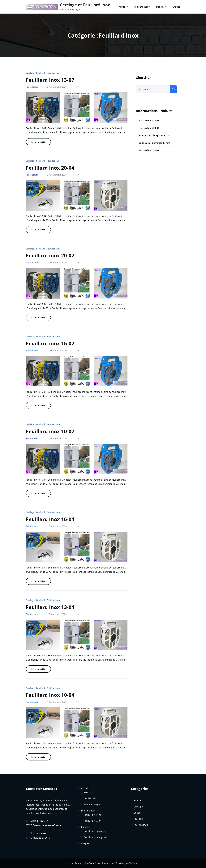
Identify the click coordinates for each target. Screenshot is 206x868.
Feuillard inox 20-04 (50, 168)
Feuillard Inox (142, 7)
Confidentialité (92, 798)
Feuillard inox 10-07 (50, 431)
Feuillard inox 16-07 (50, 343)
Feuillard (41, 73)
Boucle (137, 801)
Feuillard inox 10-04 (50, 695)
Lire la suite (38, 142)
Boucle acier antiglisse (95, 837)
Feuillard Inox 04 (92, 815)
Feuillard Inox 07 (92, 821)
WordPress (94, 863)
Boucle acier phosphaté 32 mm (155, 135)
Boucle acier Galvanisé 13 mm (154, 143)
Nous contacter (38, 833)
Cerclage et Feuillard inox (85, 5)
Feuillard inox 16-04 (50, 519)
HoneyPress (115, 863)
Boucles (161, 7)
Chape (137, 813)
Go (173, 89)
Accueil (123, 7)
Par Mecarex (32, 87)
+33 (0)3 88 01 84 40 (40, 838)
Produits (88, 792)
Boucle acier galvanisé (95, 831)
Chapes (176, 7)
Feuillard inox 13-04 (50, 607)
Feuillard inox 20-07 (50, 255)
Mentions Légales (93, 805)
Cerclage (30, 73)
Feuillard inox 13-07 (50, 80)
